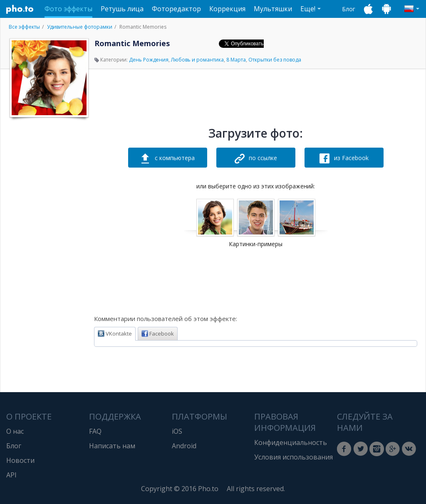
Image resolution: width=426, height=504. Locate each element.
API (11, 475)
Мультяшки (273, 9)
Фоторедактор (176, 9)
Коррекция (227, 9)
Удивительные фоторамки (80, 27)
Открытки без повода (275, 60)
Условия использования (293, 457)
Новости (20, 460)
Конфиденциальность (291, 442)
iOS (177, 431)
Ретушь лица (122, 9)
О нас (15, 431)
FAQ (95, 431)
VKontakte (115, 334)
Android (184, 446)
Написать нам (112, 446)
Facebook (158, 334)
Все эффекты (24, 27)
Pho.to (20, 9)
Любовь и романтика (197, 60)
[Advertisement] (48, 247)
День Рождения (149, 60)
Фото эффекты (68, 9)
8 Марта (236, 60)
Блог (349, 9)
